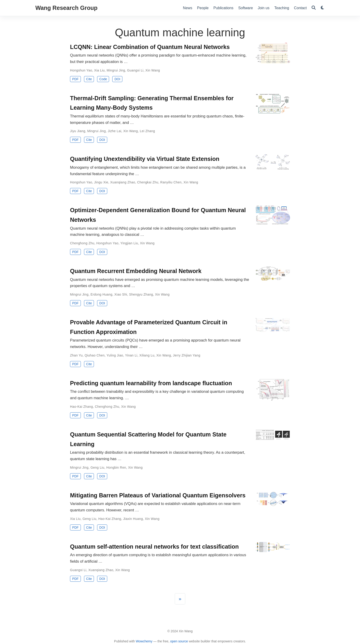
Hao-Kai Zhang (82, 407)
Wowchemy (144, 641)
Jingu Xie (101, 182)
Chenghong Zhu (82, 243)
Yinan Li (131, 355)
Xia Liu (99, 70)
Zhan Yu (76, 355)
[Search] (314, 8)
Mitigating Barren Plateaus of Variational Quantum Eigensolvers (158, 495)
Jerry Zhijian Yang (187, 355)
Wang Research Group (66, 8)
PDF (75, 79)
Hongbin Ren (116, 467)
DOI (117, 79)
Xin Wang (153, 70)
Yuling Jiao (115, 355)
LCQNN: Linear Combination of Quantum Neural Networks (150, 47)
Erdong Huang (101, 294)
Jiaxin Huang (133, 519)
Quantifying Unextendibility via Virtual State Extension (145, 159)
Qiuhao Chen (94, 355)
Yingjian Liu (129, 243)
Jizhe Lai (114, 131)
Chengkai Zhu (148, 182)
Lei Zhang (147, 131)
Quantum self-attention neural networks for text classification (154, 547)
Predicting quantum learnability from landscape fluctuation (151, 383)
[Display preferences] (323, 8)
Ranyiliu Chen (171, 182)
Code (103, 79)
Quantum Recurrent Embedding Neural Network (136, 271)
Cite (89, 79)
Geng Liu (97, 467)
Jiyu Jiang (78, 131)
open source (179, 641)
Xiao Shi (121, 294)
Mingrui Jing (116, 70)
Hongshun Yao (81, 70)
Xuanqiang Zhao (123, 182)
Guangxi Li (135, 70)
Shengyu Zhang (141, 294)
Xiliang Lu (147, 355)
